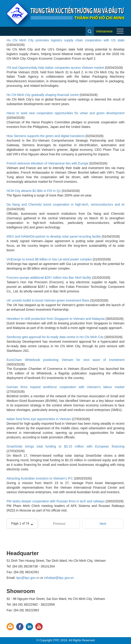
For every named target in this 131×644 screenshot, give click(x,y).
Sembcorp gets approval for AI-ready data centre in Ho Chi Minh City (55, 337)
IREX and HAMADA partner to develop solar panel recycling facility (54, 236)
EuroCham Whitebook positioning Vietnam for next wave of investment (66, 360)
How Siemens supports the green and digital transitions (46, 136)
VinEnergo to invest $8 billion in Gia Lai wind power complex (49, 259)
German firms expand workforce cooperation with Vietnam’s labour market (66, 387)
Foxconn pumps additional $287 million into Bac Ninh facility (49, 278)
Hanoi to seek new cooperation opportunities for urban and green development (66, 113)
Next (103, 524)
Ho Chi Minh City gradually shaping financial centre (43, 95)
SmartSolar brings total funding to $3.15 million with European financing (66, 446)
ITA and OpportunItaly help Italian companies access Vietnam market (55, 68)
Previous (59, 524)
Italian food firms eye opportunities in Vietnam (39, 419)
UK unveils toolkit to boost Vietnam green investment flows (48, 300)
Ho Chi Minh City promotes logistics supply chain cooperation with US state (66, 40)
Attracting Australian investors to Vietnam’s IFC (40, 478)
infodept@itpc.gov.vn (59, 578)
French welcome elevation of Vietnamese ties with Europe (48, 163)
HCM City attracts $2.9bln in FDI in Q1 (34, 191)
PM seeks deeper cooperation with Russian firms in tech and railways (56, 501)
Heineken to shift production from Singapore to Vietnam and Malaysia (56, 319)
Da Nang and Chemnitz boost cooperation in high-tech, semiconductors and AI (66, 204)
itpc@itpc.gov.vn (28, 578)
